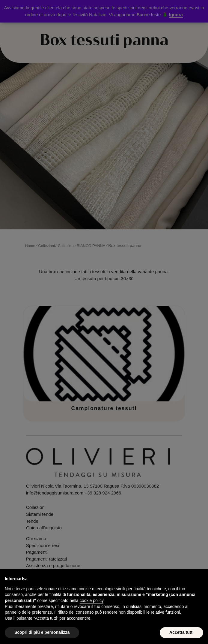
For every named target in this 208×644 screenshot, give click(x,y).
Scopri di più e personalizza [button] (42, 632)
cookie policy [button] (92, 600)
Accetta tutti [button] (181, 632)
